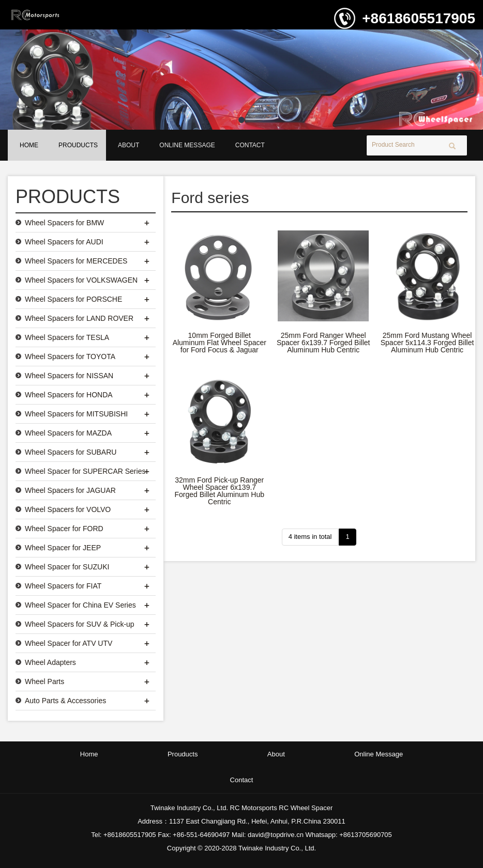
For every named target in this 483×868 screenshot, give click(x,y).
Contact (250, 145)
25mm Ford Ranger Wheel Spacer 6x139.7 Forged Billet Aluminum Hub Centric (323, 343)
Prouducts (78, 145)
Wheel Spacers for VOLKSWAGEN (81, 280)
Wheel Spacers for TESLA (67, 337)
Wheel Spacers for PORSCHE (73, 299)
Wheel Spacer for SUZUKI (67, 567)
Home (29, 145)
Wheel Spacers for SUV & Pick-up (80, 624)
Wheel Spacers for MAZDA (68, 433)
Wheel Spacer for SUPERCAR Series (85, 471)
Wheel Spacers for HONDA (69, 395)
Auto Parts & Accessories (65, 701)
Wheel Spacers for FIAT (63, 586)
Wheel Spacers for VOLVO (68, 509)
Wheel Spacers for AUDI (64, 242)
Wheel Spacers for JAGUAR (70, 490)
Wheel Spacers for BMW (64, 223)
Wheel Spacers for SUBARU (71, 452)
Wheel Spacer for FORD (64, 529)
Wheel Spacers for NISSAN (69, 376)
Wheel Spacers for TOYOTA (70, 357)
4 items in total (310, 537)
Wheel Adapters (50, 662)
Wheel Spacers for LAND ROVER (79, 318)
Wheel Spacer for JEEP (63, 548)
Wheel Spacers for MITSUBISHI (76, 414)
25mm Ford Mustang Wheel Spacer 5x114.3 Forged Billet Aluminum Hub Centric (427, 343)
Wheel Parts (44, 681)
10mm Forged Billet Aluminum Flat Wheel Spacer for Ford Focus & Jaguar (220, 343)
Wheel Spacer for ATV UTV (69, 643)
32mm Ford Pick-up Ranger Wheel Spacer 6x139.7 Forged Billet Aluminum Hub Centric (220, 491)
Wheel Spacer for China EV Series (80, 605)
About (129, 145)
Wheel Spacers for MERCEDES (76, 261)
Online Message (187, 145)
